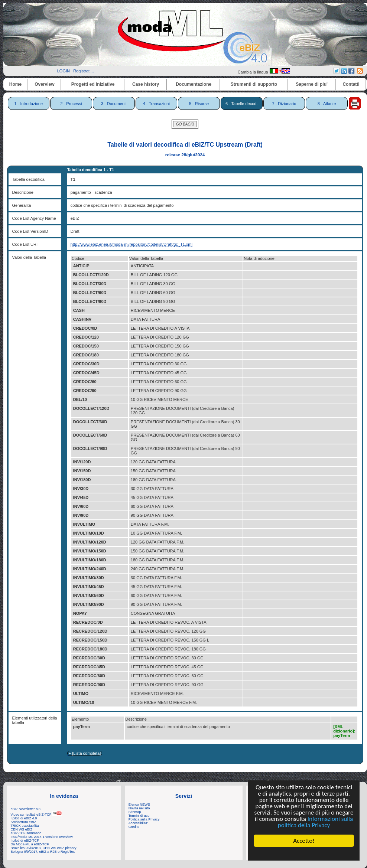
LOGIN (64, 71)
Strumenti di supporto (254, 84)
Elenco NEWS (139, 805)
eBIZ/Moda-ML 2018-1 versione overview (42, 837)
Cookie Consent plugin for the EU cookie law (304, 854)
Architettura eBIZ (24, 822)
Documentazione (194, 84)
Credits (134, 827)
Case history (146, 84)
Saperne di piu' (312, 84)
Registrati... (84, 71)
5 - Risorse (199, 104)
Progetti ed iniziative (93, 84)
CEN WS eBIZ (22, 829)
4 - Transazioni (156, 104)
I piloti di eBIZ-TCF (25, 841)
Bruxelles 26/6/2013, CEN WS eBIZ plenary (44, 848)
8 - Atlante (327, 104)
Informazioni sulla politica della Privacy (315, 822)
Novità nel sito (139, 808)
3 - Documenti (114, 104)
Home (15, 84)
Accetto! (304, 841)
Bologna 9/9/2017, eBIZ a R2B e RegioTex (43, 852)
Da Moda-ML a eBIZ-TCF (30, 844)
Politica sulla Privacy (144, 819)
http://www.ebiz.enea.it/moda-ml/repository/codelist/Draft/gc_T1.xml (131, 244)
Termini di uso (139, 816)
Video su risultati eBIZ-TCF (36, 815)
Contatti (351, 84)
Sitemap (135, 812)
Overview (44, 84)
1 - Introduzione (29, 104)
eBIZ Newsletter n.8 (26, 809)
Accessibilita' (138, 823)
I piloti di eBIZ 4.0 (24, 818)
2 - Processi (71, 104)
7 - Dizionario (284, 104)
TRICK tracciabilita (25, 826)
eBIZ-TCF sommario (26, 833)
